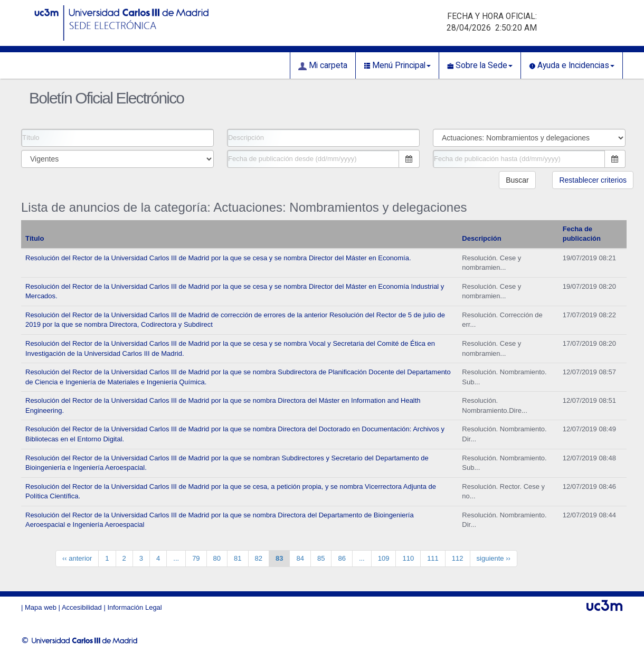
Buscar (517, 180)
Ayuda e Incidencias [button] (572, 65)
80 (217, 558)
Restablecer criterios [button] (593, 180)
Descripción (481, 238)
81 (238, 558)
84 (300, 558)
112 (458, 558)
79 (196, 558)
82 (259, 558)
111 (433, 558)
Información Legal (134, 607)
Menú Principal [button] (397, 65)
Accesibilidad (82, 607)
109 (384, 558)
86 (342, 558)
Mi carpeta (323, 65)
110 (408, 558)
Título (35, 238)
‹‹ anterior (77, 558)
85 (321, 558)
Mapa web (41, 607)
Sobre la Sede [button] (480, 65)
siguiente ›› (494, 558)
